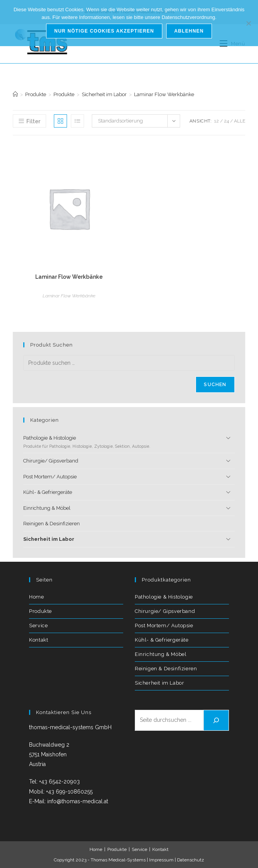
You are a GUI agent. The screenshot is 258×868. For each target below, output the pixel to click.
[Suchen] (216, 720)
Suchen (215, 385)
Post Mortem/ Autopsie (50, 477)
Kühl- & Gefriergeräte (48, 492)
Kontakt (39, 640)
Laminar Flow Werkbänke (164, 94)
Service (38, 626)
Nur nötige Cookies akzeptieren (104, 31)
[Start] (15, 94)
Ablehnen (189, 31)
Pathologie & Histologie (121, 442)
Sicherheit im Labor (49, 539)
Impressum (161, 860)
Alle (240, 121)
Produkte (40, 611)
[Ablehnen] (248, 23)
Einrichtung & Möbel (47, 508)
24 (226, 121)
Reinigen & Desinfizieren (52, 524)
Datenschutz (191, 860)
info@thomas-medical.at (78, 801)
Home (36, 597)
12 (217, 121)
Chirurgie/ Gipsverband (51, 461)
